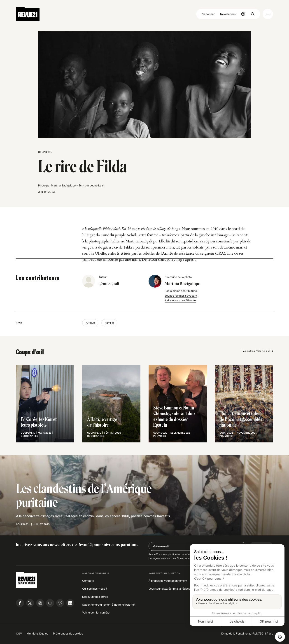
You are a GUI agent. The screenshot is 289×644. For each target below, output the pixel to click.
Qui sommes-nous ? (95, 589)
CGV (19, 634)
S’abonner (208, 14)
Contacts (88, 581)
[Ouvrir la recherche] (253, 14)
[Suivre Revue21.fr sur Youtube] (50, 603)
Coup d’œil (45, 152)
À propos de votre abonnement (168, 581)
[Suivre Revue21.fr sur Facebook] (20, 603)
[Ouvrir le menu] (268, 14)
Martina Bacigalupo (63, 185)
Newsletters (228, 14)
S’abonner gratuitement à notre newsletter (108, 605)
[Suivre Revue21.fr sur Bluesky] (60, 603)
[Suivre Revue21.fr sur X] (30, 603)
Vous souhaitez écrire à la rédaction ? (172, 589)
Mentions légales (37, 634)
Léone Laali (97, 185)
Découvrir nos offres (95, 597)
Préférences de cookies (68, 634)
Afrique (90, 323)
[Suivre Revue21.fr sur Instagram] (40, 603)
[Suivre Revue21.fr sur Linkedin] (70, 603)
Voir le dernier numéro (96, 613)
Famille (109, 323)
